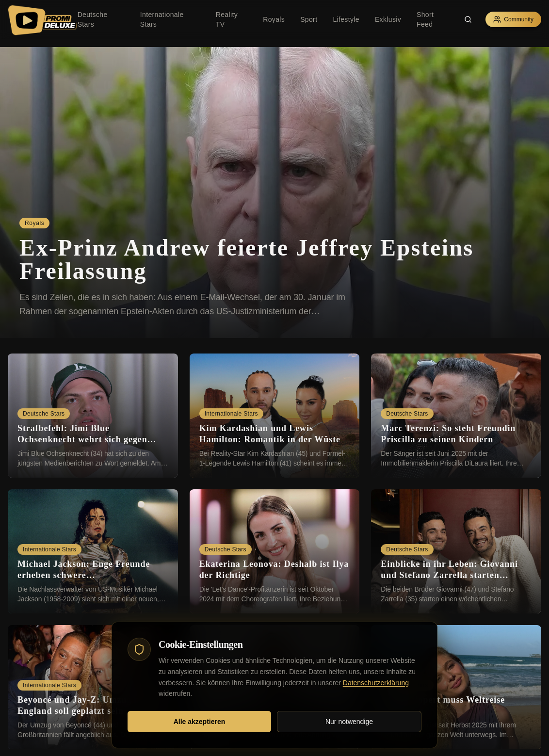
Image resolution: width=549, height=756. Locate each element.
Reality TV (227, 19)
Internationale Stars (162, 19)
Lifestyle (346, 19)
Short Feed (425, 19)
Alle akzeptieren (200, 722)
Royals (274, 19)
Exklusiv (388, 19)
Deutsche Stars (93, 19)
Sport (309, 19)
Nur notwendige (349, 722)
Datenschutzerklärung (376, 683)
